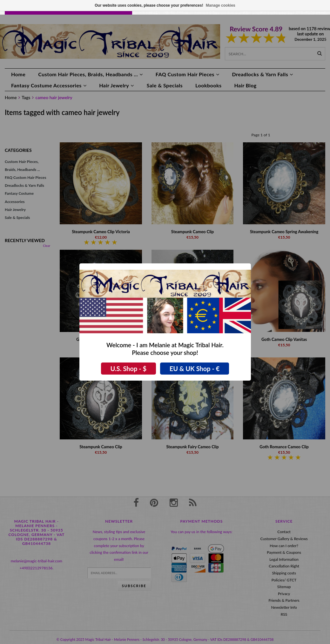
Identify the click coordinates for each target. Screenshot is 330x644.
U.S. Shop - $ (129, 369)
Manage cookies (221, 5)
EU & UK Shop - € (195, 369)
